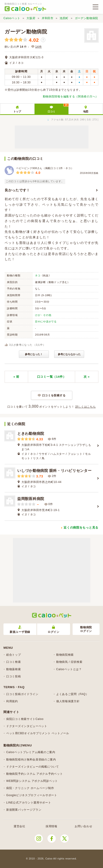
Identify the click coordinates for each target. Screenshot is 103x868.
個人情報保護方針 (68, 701)
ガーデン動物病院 (87, 18)
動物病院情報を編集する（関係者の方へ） (71, 96)
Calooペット (12, 18)
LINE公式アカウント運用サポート (29, 803)
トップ (17, 111)
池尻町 (64, 18)
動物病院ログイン (86, 629)
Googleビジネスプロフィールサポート (32, 795)
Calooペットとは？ (69, 669)
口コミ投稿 (14, 676)
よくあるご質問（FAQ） (72, 694)
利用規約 (12, 701)
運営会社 (19, 826)
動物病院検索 (65, 655)
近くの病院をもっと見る (81, 528)
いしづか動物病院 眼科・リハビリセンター (54, 471)
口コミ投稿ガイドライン (22, 694)
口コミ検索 (14, 662)
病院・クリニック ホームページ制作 (30, 788)
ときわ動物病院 (31, 434)
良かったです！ (17, 190)
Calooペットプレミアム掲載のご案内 (31, 752)
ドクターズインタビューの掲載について (33, 767)
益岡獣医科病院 (31, 499)
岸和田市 (48, 18)
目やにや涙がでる (46, 321)
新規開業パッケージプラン (24, 810)
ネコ (38, 275)
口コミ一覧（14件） (51, 377)
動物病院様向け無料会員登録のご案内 (31, 760)
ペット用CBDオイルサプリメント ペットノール (38, 733)
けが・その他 (43, 315)
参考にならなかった (69, 354)
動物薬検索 (14, 669)
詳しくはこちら (86, 407)
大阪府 (31, 18)
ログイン (54, 630)
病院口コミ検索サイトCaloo (25, 719)
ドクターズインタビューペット (27, 726)
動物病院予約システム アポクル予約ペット (34, 774)
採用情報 (51, 826)
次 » (87, 377)
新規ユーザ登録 (20, 630)
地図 (86, 111)
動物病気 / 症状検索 (69, 662)
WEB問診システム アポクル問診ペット (32, 781)
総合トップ (14, 655)
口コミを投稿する (54, 395)
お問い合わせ (83, 826)
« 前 (16, 377)
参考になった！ (34, 354)
